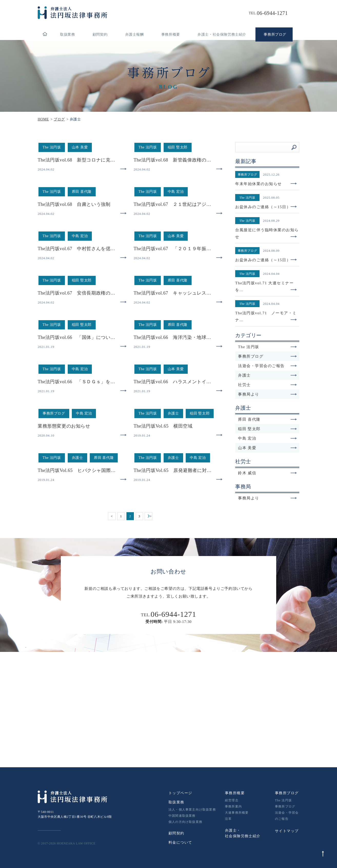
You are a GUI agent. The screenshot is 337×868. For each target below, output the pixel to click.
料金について (180, 842)
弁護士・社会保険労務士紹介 (222, 34)
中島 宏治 (267, 438)
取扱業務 (67, 34)
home (45, 34)
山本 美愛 (267, 448)
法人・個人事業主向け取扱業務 (192, 810)
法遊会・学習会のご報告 (267, 366)
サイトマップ (287, 831)
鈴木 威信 (267, 473)
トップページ (180, 793)
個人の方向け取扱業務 (185, 822)
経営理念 (232, 800)
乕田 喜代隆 (267, 419)
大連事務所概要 (237, 813)
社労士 (267, 385)
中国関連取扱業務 (182, 816)
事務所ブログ (267, 356)
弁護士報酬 (135, 34)
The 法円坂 (267, 347)
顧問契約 (100, 34)
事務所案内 (233, 806)
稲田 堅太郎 (267, 429)
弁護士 (267, 375)
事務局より (267, 394)
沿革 (228, 819)
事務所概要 (171, 34)
